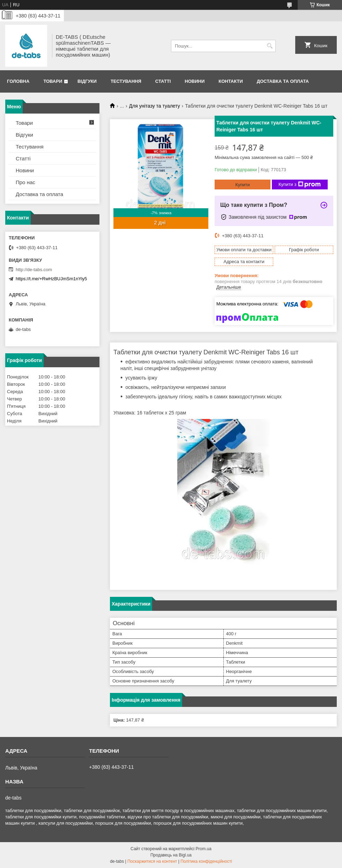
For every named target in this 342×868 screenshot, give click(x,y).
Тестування (126, 81)
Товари (53, 81)
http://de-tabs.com (34, 270)
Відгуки (87, 81)
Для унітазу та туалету (155, 106)
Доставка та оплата (283, 81)
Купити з (300, 185)
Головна (18, 81)
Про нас (25, 182)
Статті (163, 81)
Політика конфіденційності (206, 861)
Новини (195, 81)
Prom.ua (204, 849)
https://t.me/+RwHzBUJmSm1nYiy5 (51, 279)
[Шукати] (270, 46)
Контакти (231, 81)
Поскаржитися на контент (152, 861)
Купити (243, 185)
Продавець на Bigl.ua (171, 855)
